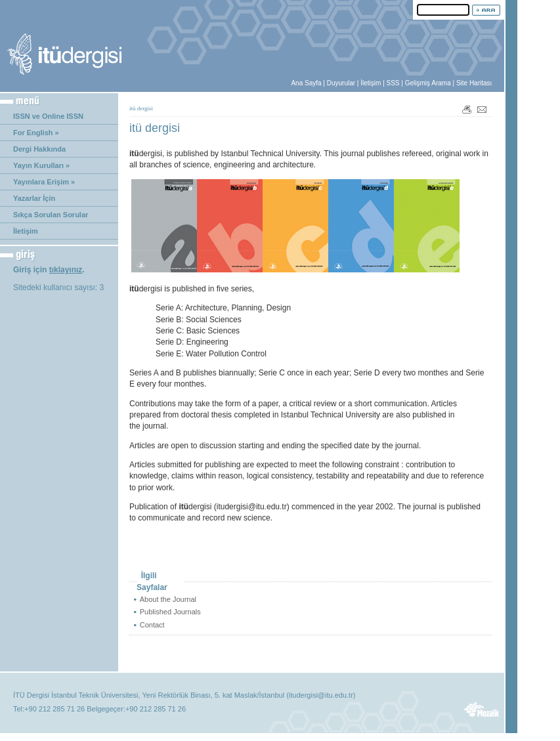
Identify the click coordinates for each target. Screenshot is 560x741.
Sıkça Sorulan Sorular (51, 215)
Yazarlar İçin (34, 198)
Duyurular (341, 83)
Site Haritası (474, 83)
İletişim (371, 83)
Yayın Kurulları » (41, 165)
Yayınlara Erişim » (44, 182)
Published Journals (170, 612)
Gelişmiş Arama (428, 83)
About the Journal (168, 599)
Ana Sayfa (306, 83)
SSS (393, 83)
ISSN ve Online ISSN (48, 116)
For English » (36, 133)
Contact (152, 625)
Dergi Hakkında (39, 149)
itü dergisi (141, 108)
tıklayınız (66, 270)
